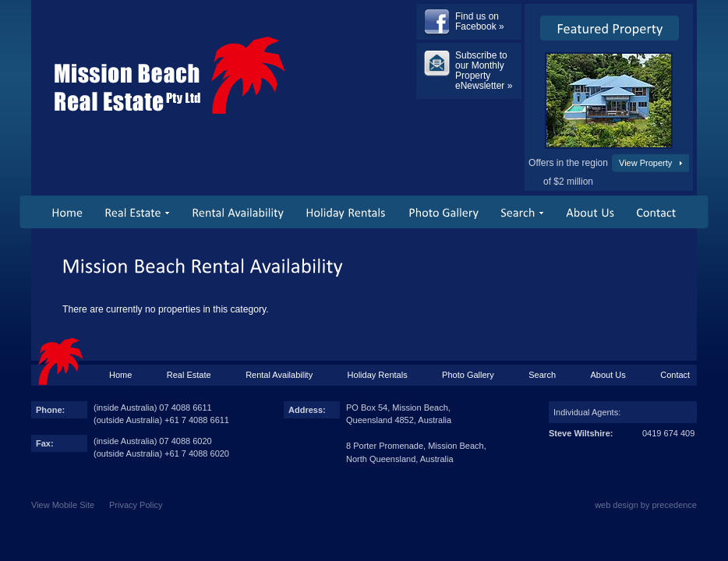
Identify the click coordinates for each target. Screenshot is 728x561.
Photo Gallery (468, 375)
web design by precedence (646, 505)
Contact (675, 375)
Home (120, 375)
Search (542, 375)
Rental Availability (279, 375)
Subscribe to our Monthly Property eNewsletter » (484, 71)
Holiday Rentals (378, 375)
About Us (608, 375)
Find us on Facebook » (480, 21)
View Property (645, 163)
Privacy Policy (136, 505)
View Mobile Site (63, 505)
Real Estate (189, 375)
